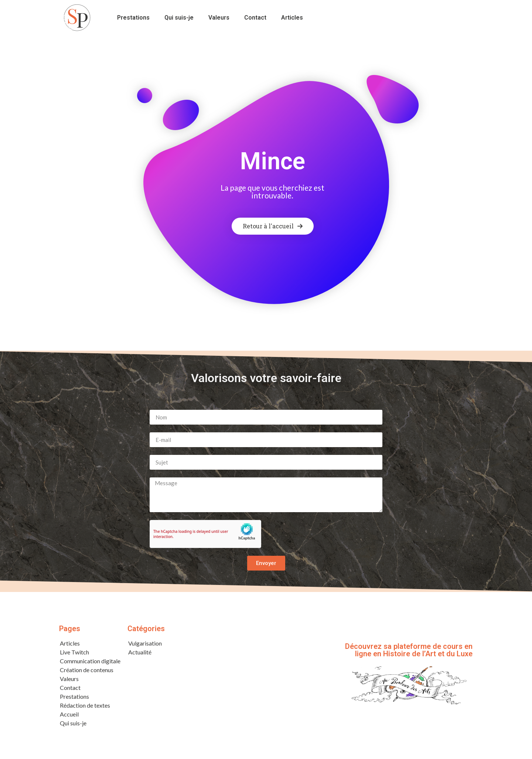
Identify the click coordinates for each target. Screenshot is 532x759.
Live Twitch (74, 654)
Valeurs (219, 18)
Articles (292, 18)
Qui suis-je (179, 18)
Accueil (69, 716)
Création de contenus (87, 672)
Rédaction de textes (85, 707)
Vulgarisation (145, 645)
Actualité (140, 654)
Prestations (133, 18)
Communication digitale (90, 663)
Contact (255, 18)
